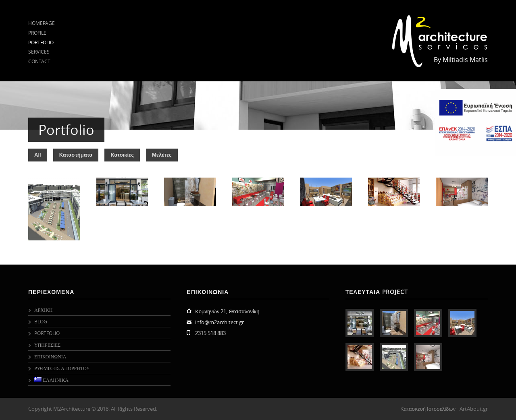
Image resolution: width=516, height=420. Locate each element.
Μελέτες (162, 155)
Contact (39, 61)
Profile (37, 33)
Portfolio (41, 42)
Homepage (42, 23)
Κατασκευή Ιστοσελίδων (428, 409)
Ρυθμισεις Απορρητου (62, 368)
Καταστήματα (76, 155)
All (38, 155)
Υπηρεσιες (47, 345)
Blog (41, 321)
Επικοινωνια (50, 356)
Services (39, 52)
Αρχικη (43, 310)
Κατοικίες (122, 155)
